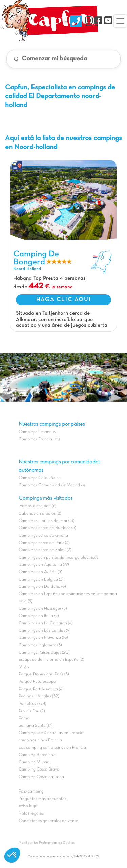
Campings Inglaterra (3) (40, 645)
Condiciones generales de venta (48, 821)
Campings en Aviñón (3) (40, 572)
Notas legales (31, 813)
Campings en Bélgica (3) (41, 580)
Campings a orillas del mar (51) (46, 521)
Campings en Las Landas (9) (45, 631)
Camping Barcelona (37, 755)
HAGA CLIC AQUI (63, 300)
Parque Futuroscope (37, 682)
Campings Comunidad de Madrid (49, 485)
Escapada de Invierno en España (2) (51, 660)
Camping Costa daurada (41, 777)
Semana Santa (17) (36, 726)
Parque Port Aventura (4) (41, 689)
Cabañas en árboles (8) (40, 514)
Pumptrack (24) (32, 704)
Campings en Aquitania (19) (44, 565)
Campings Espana (35, 432)
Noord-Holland (27, 269)
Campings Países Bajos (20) (44, 653)
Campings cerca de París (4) (44, 543)
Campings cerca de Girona (43, 536)
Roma (24, 718)
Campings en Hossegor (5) (43, 609)
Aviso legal (28, 806)
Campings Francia (35, 439)
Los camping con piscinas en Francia (52, 748)
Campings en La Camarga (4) (46, 623)
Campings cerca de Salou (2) (45, 550)
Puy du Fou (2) (32, 711)
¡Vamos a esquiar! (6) (37, 506)
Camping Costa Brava (39, 769)
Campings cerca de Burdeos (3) (47, 528)
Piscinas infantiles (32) (39, 696)
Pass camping (31, 791)
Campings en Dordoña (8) (42, 587)
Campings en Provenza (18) (43, 638)
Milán (24, 667)
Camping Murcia (34, 762)
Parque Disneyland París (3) (44, 674)
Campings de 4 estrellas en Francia (51, 733)
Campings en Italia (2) (39, 616)
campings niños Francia (40, 740)
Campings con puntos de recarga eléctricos (58, 558)
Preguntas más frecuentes (43, 799)
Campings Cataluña (37, 478)
